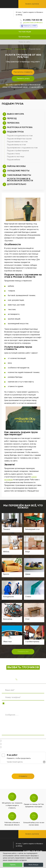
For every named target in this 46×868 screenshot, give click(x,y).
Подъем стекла (13, 154)
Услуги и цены (20, 49)
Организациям (24, 37)
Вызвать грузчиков (32, 4)
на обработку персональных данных (30, 744)
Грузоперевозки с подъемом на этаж (22, 148)
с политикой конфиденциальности (14, 748)
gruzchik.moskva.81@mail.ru (33, 23)
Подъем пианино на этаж (17, 142)
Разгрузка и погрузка (20, 127)
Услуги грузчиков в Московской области (20, 180)
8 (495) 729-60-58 (33, 20)
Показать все (23, 652)
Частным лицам (25, 32)
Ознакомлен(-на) (14, 748)
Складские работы (18, 171)
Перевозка (13, 123)
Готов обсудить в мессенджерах (17, 741)
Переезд (12, 119)
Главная (9, 49)
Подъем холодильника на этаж (20, 136)
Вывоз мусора (15, 114)
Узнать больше (33, 865)
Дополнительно (17, 184)
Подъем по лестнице (16, 157)
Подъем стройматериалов (18, 151)
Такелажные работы (19, 175)
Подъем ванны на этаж (16, 145)
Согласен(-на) (24, 744)
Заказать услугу (23, 79)
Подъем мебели (14, 160)
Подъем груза (15, 132)
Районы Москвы (16, 166)
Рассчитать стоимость (23, 72)
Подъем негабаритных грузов (19, 139)
